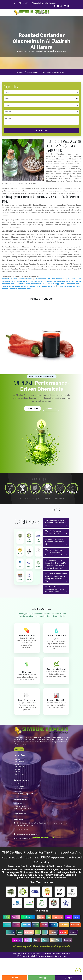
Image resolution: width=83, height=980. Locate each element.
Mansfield (26, 925)
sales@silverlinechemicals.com (44, 3)
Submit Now (41, 130)
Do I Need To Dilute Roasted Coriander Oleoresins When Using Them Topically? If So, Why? (56, 577)
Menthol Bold (19, 811)
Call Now (15, 978)
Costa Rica (75, 925)
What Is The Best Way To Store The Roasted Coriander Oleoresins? (55, 552)
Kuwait (77, 917)
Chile (45, 932)
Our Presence (19, 767)
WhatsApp (41, 978)
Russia (36, 925)
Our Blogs (18, 772)
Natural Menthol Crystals (23, 808)
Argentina (29, 932)
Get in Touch (51, 409)
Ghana (45, 940)
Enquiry (69, 978)
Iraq (49, 917)
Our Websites (19, 774)
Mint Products (19, 784)
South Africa (56, 940)
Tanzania (67, 940)
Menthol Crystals (20, 806)
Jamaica (53, 925)
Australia (63, 932)
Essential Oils (19, 786)
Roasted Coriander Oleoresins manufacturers (31, 269)
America (41, 917)
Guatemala (64, 925)
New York (16, 917)
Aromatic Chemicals (21, 789)
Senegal (28, 940)
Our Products (32, 408)
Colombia (11, 932)
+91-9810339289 (21, 3)
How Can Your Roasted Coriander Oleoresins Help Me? (55, 542)
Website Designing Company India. (54, 956)
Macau (68, 917)
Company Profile (20, 759)
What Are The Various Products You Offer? (53, 532)
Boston (16, 925)
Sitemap (17, 764)
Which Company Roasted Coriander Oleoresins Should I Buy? (56, 523)
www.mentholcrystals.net (43, 838)
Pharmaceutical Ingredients (24, 794)
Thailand (73, 932)
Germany (53, 932)
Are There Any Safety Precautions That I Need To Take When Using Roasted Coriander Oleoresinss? (56, 564)
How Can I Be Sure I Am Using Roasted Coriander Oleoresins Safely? (55, 589)
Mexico (44, 925)
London (7, 925)
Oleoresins (18, 791)
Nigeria (37, 940)
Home (20, 72)
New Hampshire (28, 917)
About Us (19, 749)
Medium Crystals (20, 813)
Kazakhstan (58, 917)
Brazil (20, 932)
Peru (38, 932)
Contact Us (18, 769)
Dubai (6, 917)
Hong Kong (17, 940)
